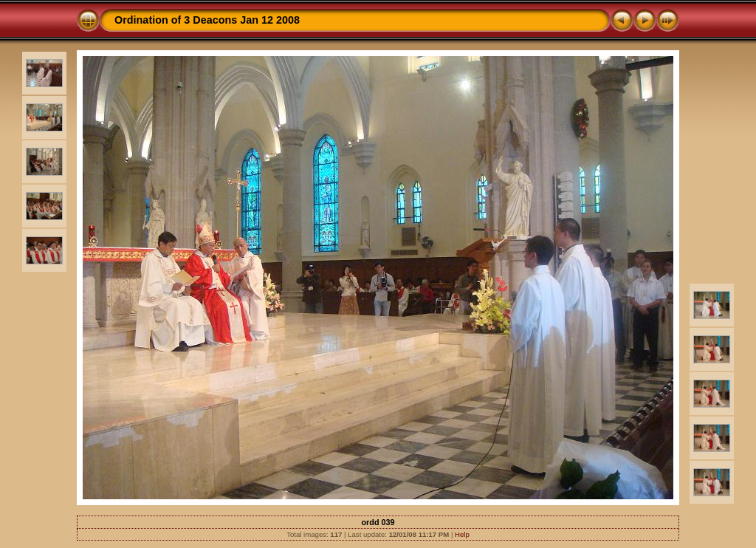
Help (462, 534)
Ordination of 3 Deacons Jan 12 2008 (207, 20)
